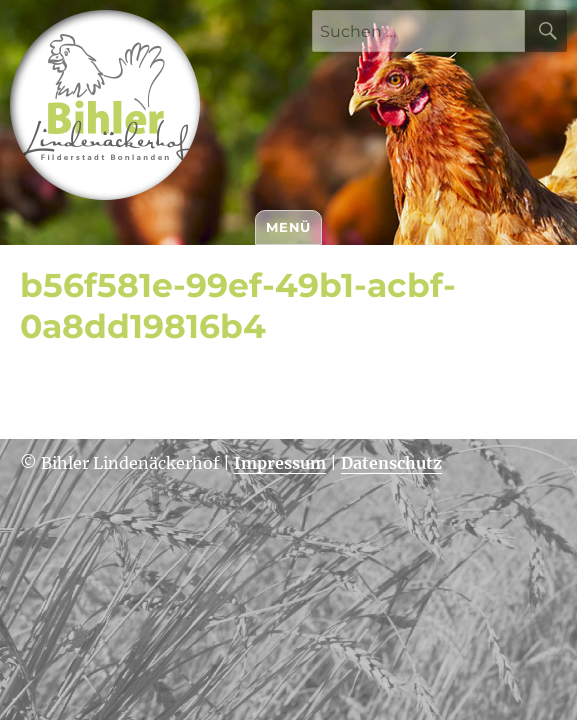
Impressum (280, 463)
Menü (288, 227)
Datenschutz (391, 463)
